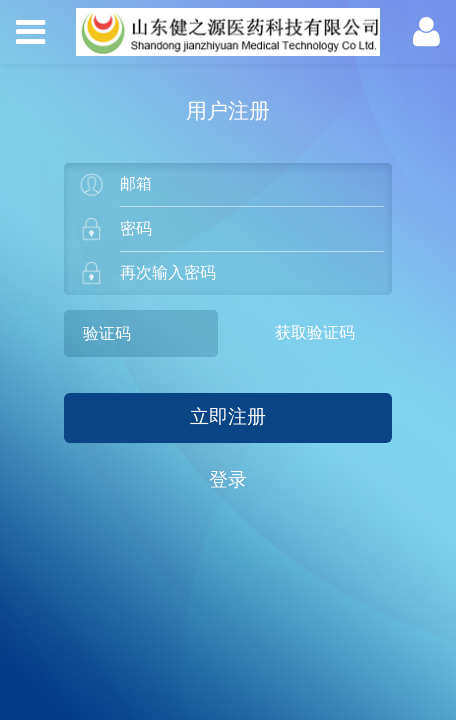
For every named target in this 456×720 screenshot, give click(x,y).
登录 (228, 479)
